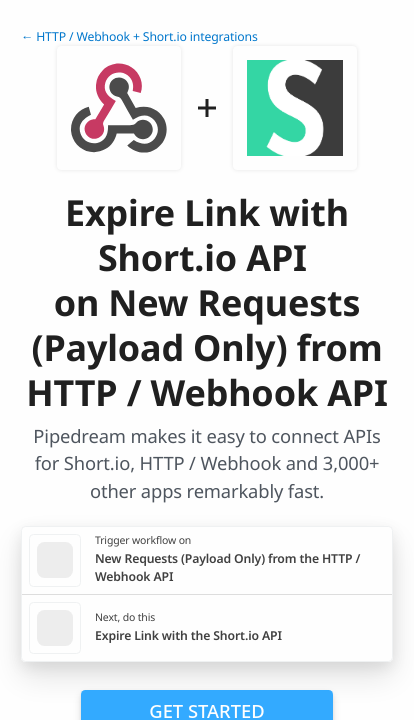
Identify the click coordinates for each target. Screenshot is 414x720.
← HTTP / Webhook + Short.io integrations (139, 36)
